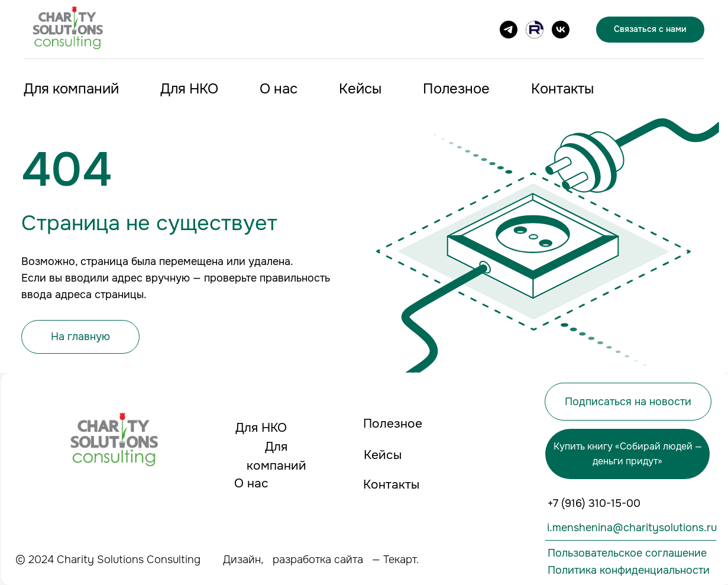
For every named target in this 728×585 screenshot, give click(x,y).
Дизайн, (243, 560)
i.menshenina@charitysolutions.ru (632, 528)
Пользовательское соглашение (627, 553)
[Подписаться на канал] (509, 30)
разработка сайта (318, 560)
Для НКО (189, 89)
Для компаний (71, 89)
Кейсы (360, 89)
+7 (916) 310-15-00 (594, 503)
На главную (80, 337)
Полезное (456, 89)
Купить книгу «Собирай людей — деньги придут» (628, 454)
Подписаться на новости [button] (628, 402)
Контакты (562, 89)
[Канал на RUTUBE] (535, 30)
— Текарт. (395, 560)
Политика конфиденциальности (629, 570)
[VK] (561, 30)
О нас (279, 89)
